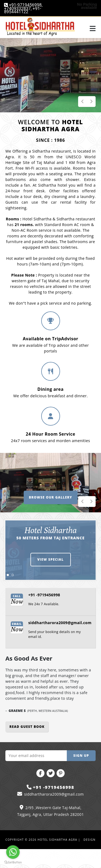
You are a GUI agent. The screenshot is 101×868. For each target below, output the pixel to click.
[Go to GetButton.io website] (13, 862)
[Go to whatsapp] (13, 852)
